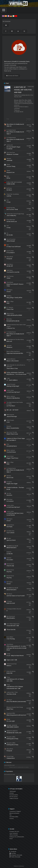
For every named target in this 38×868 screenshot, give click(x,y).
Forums (12, 819)
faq (10, 815)
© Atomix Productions (19, 866)
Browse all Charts (12, 76)
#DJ (26, 102)
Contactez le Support (15, 811)
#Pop (26, 100)
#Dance (16, 102)
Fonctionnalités (14, 795)
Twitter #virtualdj (15, 857)
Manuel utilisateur (14, 813)
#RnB (30, 100)
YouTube (13, 853)
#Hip (20, 100)
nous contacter (14, 833)
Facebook (13, 852)
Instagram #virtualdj (16, 855)
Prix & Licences (14, 797)
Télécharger (13, 791)
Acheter (12, 793)
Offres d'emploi (14, 835)
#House (16, 100)
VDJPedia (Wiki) (14, 817)
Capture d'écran (14, 798)
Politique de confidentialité (17, 837)
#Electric (21, 102)
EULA (11, 839)
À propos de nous (14, 831)
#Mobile (29, 102)
